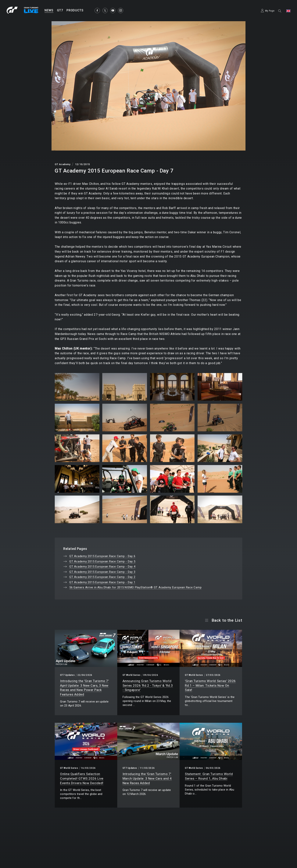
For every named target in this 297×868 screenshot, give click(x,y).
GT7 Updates (67, 675)
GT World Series (132, 675)
